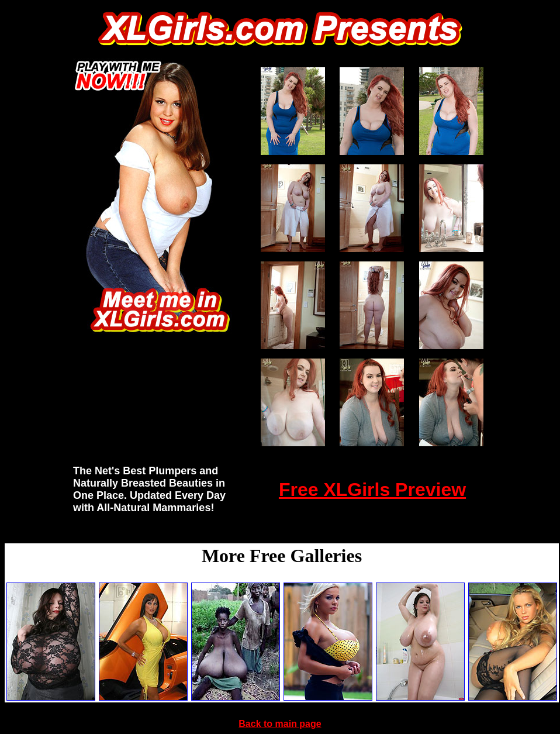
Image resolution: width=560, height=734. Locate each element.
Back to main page (280, 724)
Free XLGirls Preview (372, 490)
